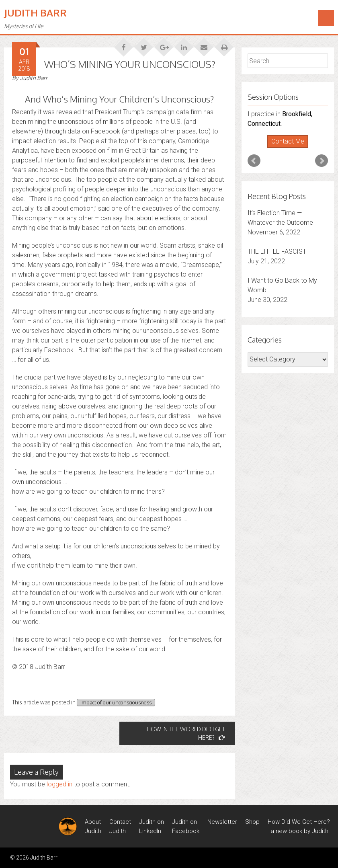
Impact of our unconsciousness (116, 702)
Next (322, 161)
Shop (252, 822)
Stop (291, 148)
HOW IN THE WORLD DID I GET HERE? (186, 733)
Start (285, 148)
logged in (59, 784)
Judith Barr (35, 13)
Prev (254, 161)
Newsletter (222, 822)
